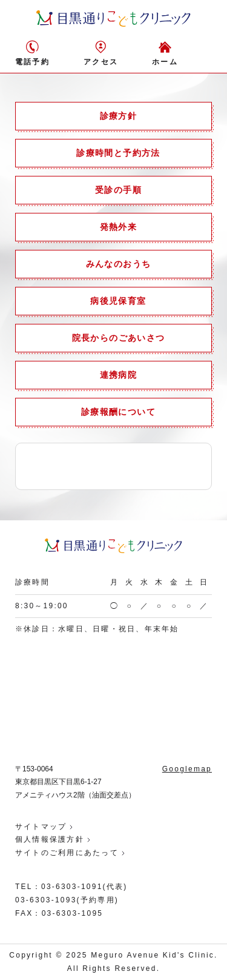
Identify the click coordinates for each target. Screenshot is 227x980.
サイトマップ (41, 827)
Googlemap (187, 769)
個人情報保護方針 (50, 839)
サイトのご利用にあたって (67, 853)
